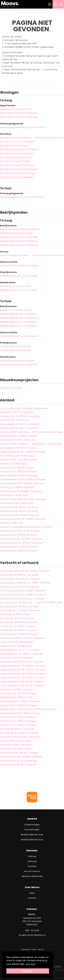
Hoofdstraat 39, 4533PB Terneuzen (19, 622)
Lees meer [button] (31, 964)
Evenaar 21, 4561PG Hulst (49, 602)
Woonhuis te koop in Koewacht (17, 153)
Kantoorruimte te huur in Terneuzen (19, 336)
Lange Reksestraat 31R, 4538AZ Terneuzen (23, 682)
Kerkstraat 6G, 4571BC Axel (14, 420)
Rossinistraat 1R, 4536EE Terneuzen (19, 436)
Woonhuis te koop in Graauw (16, 138)
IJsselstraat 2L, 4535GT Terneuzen (19, 626)
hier (43, 70)
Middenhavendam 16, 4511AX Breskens (20, 531)
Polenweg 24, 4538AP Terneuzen (17, 487)
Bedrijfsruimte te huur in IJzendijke (18, 314)
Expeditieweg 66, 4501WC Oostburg (19, 511)
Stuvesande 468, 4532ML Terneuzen (19, 753)
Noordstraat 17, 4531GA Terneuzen (18, 721)
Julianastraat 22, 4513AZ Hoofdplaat (20, 416)
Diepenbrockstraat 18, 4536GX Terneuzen (22, 599)
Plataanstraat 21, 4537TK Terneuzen (19, 428)
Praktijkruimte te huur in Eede (16, 350)
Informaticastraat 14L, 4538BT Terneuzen (22, 638)
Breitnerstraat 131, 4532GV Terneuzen (20, 579)
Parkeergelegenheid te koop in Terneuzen (22, 127)
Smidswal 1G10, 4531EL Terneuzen (17, 440)
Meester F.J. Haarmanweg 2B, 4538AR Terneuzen (26, 527)
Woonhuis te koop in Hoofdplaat (18, 142)
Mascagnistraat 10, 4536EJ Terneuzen (20, 701)
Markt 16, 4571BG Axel (11, 523)
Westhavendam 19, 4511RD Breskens (19, 547)
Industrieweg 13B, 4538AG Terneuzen (20, 515)
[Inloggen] (50, 4)
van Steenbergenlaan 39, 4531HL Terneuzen (23, 499)
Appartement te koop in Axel (15, 109)
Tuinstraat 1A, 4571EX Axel (14, 495)
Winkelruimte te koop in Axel (15, 286)
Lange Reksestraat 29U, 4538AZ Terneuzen (23, 479)
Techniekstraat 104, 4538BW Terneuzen (21, 757)
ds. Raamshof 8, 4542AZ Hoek (16, 602)
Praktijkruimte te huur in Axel (15, 346)
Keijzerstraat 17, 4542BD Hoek (16, 646)
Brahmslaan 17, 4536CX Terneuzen (19, 448)
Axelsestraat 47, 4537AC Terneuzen (19, 575)
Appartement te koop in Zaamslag (19, 117)
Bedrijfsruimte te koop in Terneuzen (19, 245)
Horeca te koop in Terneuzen (48, 255)
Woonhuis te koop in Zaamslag (17, 177)
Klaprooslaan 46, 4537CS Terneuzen (20, 650)
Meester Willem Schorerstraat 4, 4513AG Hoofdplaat (28, 709)
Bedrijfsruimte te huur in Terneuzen (19, 326)
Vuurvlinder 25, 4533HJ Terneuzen (18, 765)
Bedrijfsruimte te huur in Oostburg (18, 322)
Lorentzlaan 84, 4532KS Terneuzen (18, 693)
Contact (57, 966)
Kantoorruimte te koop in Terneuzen (19, 266)
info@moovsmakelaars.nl (32, 935)
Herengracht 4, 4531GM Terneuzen (18, 472)
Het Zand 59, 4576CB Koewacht (17, 618)
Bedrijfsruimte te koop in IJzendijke (19, 237)
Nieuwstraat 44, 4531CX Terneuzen (19, 717)
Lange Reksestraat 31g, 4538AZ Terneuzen (23, 678)
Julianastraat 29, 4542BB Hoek (17, 642)
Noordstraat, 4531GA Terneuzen (17, 729)
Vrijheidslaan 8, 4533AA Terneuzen (19, 761)
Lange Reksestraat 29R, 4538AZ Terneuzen (23, 670)
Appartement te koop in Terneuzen (19, 113)
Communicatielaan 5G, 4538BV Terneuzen (23, 591)
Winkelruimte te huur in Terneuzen (18, 365)
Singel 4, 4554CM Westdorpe (16, 741)
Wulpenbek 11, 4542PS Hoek (47, 444)
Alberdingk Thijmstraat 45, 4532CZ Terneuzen (25, 571)
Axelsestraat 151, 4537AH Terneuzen (19, 460)
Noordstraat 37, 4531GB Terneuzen (19, 535)
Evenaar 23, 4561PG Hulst (13, 464)
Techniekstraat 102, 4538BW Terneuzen (21, 539)
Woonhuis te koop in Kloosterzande (19, 149)
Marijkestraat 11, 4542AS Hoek (16, 697)
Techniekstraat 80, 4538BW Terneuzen (21, 491)
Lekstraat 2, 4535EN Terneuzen (16, 689)
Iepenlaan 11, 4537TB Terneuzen (17, 412)
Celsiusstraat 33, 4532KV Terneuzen (19, 587)
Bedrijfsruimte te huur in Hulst (16, 310)
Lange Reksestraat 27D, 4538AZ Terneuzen (23, 666)
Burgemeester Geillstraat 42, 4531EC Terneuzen (26, 583)
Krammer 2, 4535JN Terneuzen (16, 658)
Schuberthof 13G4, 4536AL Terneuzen (20, 737)
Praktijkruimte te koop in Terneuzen (19, 276)
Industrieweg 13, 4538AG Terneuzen (19, 476)
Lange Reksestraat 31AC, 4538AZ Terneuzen (23, 674)
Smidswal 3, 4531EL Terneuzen (16, 745)
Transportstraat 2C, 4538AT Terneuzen (21, 543)
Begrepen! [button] (28, 971)
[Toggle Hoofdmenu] (61, 4)
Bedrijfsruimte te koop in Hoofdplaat (20, 229)
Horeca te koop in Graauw (14, 255)
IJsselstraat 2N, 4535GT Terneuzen (19, 630)
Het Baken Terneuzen (11, 388)
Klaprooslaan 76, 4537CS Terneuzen (20, 424)
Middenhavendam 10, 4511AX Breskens (20, 713)
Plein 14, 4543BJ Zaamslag (14, 432)
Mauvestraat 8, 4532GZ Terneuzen (19, 705)
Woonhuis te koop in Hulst (14, 146)
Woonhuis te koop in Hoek (49, 138)
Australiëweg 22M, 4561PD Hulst (17, 456)
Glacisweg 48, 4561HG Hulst (15, 614)
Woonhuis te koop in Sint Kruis (16, 157)
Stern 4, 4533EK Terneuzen (14, 444)
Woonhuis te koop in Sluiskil (15, 161)
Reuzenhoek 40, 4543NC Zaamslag (19, 733)
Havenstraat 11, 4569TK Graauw (17, 468)
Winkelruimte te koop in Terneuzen (19, 290)
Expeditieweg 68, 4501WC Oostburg (19, 607)
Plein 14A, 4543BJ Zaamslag (47, 432)
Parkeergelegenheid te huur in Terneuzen (22, 197)
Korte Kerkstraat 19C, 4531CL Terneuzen (21, 654)
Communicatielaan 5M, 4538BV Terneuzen (23, 595)
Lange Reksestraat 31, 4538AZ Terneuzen (22, 483)
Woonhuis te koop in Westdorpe (17, 173)
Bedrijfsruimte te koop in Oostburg (19, 241)
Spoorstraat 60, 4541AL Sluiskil (16, 749)
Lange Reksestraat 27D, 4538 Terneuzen (22, 662)
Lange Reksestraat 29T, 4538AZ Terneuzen (23, 452)
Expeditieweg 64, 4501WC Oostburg (19, 507)
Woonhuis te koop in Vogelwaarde (19, 169)
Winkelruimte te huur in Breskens (17, 361)
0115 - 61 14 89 (32, 930)
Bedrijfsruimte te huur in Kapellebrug (20, 318)
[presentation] (29, 805)
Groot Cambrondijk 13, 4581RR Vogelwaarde (24, 408)
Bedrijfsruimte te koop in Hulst (16, 233)
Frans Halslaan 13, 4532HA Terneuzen (20, 610)
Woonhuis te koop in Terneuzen (17, 165)
